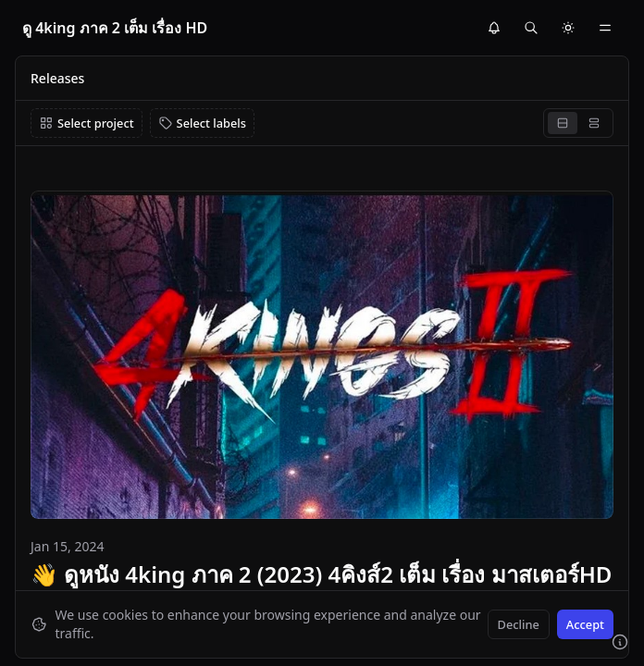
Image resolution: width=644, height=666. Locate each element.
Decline (519, 624)
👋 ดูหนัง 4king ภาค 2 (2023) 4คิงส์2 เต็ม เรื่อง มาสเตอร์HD (321, 574)
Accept (585, 624)
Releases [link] (57, 78)
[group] (578, 123)
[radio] (563, 123)
